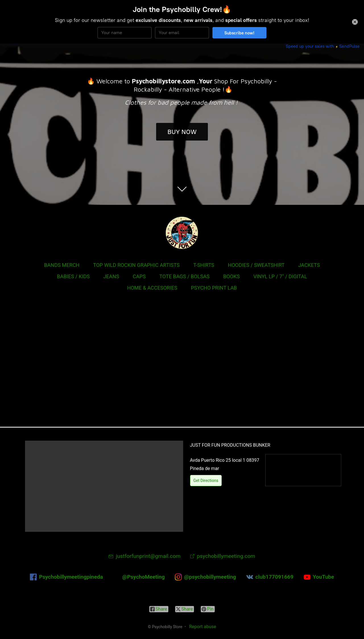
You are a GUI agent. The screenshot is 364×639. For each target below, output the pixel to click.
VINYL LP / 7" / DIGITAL (280, 276)
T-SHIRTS (204, 265)
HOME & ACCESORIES (152, 288)
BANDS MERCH (62, 265)
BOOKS (231, 276)
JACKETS (309, 265)
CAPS (139, 276)
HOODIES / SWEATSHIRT (256, 265)
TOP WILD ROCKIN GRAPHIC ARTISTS (136, 265)
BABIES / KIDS (73, 276)
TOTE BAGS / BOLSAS (184, 276)
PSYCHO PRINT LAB (214, 288)
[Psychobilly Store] (182, 233)
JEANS (111, 276)
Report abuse (203, 627)
